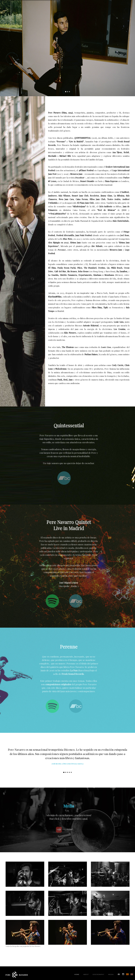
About (86, 974)
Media (111, 974)
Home (77, 974)
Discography (98, 974)
